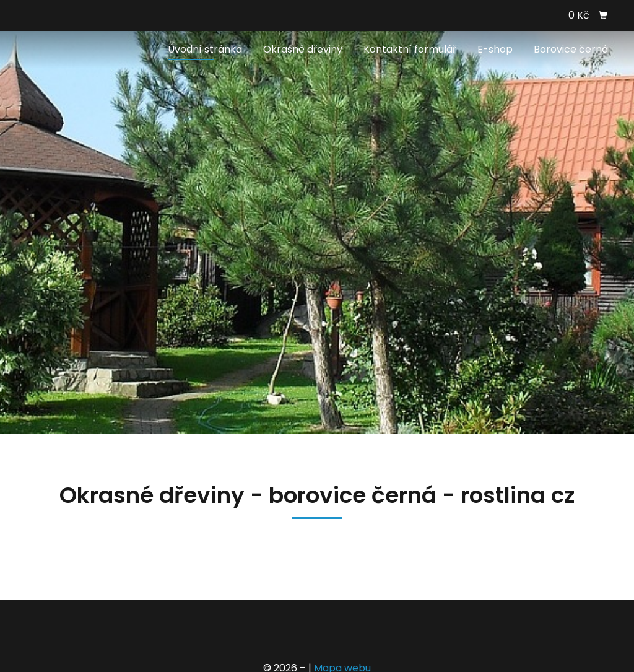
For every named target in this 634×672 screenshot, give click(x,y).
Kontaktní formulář (410, 49)
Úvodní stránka (205, 49)
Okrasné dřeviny (303, 49)
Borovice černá (571, 49)
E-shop (495, 49)
